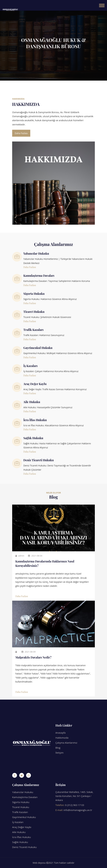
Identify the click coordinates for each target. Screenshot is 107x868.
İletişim (59, 753)
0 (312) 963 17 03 (75, 805)
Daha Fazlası (21, 133)
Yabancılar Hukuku (23, 792)
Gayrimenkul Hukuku (24, 817)
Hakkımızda (62, 738)
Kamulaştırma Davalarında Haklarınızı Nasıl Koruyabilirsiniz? (45, 563)
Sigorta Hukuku (21, 802)
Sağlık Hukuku (20, 842)
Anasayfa (60, 733)
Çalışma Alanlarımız (66, 743)
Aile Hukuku (19, 832)
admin (20, 556)
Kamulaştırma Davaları (25, 797)
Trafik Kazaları (20, 812)
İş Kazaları (18, 822)
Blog (58, 748)
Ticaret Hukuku (21, 807)
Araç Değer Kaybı (22, 827)
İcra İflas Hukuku (22, 837)
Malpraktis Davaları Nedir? (33, 657)
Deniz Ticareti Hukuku (24, 847)
